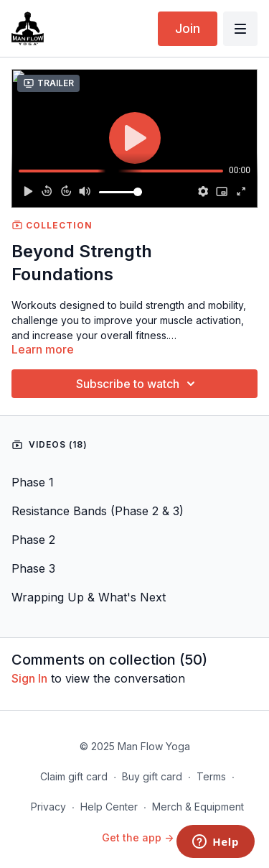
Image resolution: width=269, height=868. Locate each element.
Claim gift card (74, 776)
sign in (29, 678)
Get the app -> (138, 837)
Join (188, 28)
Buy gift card (152, 776)
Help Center (109, 807)
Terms (211, 776)
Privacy (48, 807)
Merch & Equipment (198, 807)
